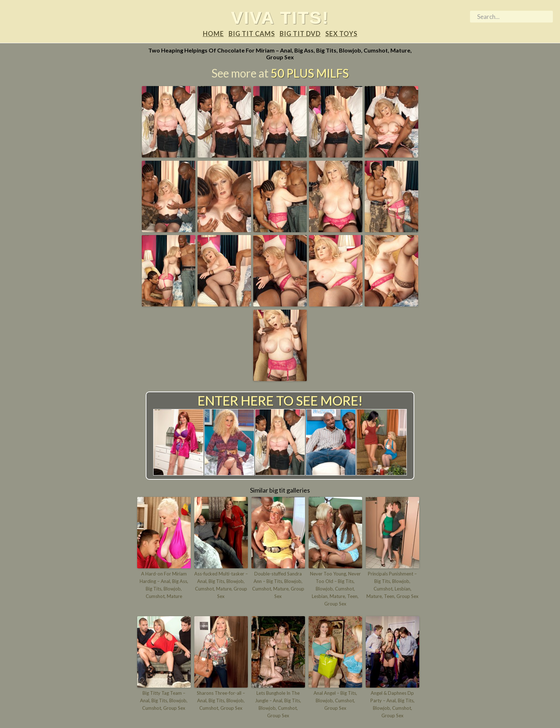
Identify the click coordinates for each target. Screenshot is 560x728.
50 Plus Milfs (310, 73)
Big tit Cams (252, 34)
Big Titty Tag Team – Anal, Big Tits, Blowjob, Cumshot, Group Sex (164, 700)
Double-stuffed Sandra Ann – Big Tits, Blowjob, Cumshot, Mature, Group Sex (278, 585)
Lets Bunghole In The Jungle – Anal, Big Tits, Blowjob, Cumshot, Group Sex (278, 704)
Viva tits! (280, 18)
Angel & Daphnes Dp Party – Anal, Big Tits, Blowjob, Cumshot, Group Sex (392, 704)
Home (213, 34)
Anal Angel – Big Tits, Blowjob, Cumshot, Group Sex (335, 700)
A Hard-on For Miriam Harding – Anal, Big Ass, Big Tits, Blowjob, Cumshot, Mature (164, 585)
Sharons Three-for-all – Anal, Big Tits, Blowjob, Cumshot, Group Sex (221, 700)
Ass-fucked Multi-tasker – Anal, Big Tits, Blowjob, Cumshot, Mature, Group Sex (221, 585)
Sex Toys (341, 34)
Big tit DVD (300, 34)
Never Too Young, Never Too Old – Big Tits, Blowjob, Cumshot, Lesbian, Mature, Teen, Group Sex (335, 589)
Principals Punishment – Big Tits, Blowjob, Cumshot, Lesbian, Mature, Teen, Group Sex (392, 585)
